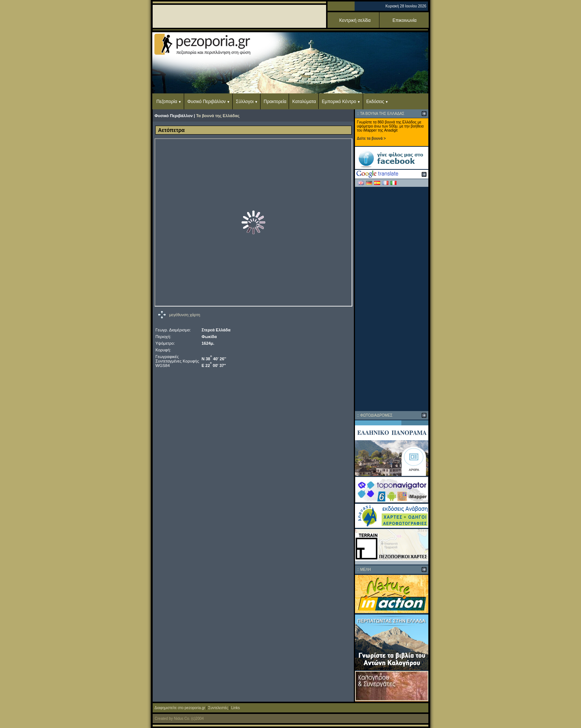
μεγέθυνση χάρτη (185, 315)
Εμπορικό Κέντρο (339, 102)
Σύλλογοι (245, 102)
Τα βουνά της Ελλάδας (218, 116)
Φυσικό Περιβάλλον (206, 102)
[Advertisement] (392, 299)
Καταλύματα (304, 102)
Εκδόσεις (375, 102)
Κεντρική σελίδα (355, 20)
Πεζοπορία (167, 102)
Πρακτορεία (275, 102)
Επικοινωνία (404, 20)
